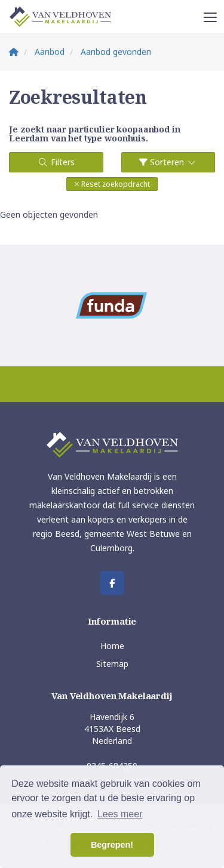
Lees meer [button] (120, 814)
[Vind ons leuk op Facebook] (112, 583)
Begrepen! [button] (112, 845)
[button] (112, 184)
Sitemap (112, 664)
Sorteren (168, 162)
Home (112, 646)
